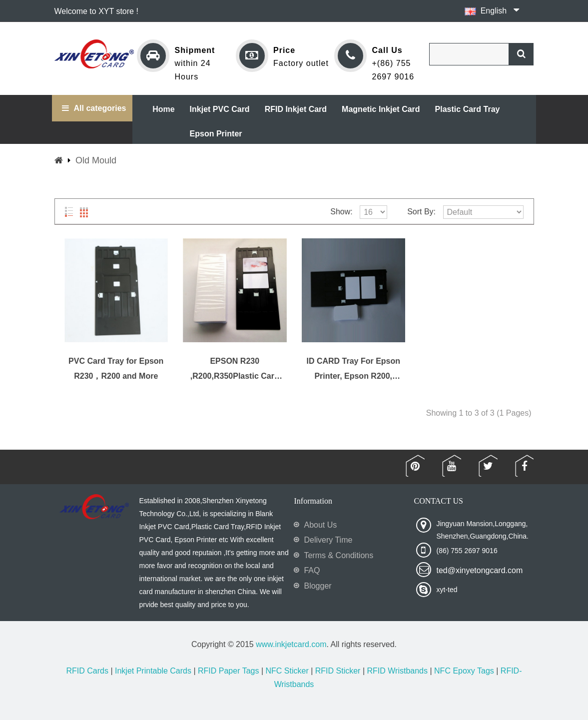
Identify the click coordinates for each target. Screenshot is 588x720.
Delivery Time (328, 540)
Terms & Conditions (338, 555)
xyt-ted (447, 590)
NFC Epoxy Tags (464, 671)
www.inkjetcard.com (291, 644)
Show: (341, 212)
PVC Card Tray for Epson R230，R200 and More (116, 368)
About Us (320, 525)
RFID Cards (87, 671)
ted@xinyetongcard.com (479, 570)
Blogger (317, 586)
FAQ (312, 570)
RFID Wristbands (397, 671)
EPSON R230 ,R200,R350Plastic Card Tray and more (235, 369)
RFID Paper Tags (228, 671)
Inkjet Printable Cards (153, 671)
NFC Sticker (287, 671)
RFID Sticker (338, 671)
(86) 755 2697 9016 (467, 551)
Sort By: (421, 212)
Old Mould (96, 160)
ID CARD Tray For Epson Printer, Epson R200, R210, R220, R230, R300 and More (353, 369)
